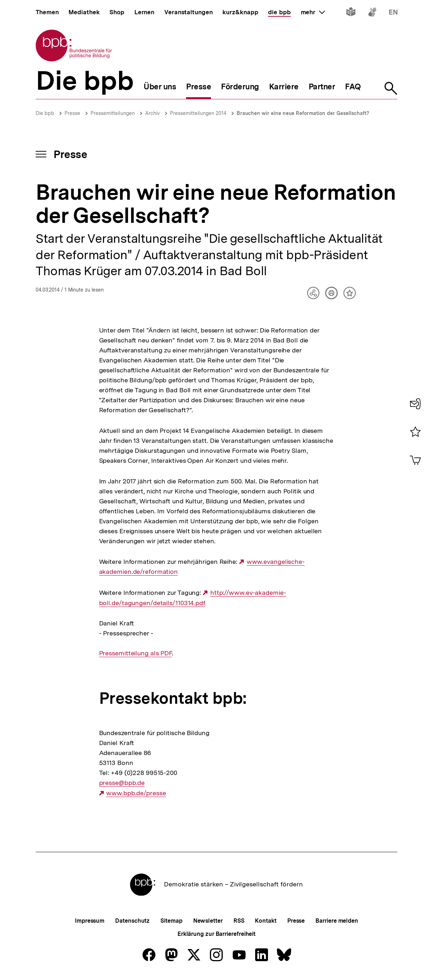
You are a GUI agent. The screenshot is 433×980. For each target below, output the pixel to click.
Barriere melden (337, 921)
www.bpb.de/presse (136, 793)
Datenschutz (132, 921)
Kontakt (266, 921)
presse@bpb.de (122, 783)
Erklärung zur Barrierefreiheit (216, 934)
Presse (72, 113)
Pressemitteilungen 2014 (198, 113)
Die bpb (45, 113)
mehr (313, 12)
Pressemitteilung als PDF (136, 653)
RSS (239, 921)
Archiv (152, 113)
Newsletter (208, 921)
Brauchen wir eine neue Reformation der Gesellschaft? (303, 113)
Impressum (90, 921)
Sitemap (171, 921)
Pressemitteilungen (113, 113)
